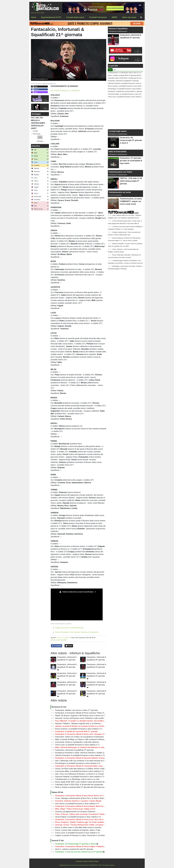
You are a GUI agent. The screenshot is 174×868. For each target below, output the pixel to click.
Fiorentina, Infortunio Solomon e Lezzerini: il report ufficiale (78, 801)
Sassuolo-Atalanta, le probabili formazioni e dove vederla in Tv (80, 777)
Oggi (110, 70)
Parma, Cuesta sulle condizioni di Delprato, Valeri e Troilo (78, 830)
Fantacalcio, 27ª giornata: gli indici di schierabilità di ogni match (131, 161)
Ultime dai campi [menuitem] (129, 17)
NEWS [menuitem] (114, 17)
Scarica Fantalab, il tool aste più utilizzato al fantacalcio (77, 632)
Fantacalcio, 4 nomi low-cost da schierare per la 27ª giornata (79, 852)
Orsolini (36, 131)
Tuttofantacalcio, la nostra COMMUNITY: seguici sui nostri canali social (131, 201)
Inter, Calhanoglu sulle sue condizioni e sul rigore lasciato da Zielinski (82, 761)
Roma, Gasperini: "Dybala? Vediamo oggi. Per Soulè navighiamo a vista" (84, 822)
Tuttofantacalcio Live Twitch (120, 172)
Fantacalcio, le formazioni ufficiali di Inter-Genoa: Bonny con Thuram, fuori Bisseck (88, 796)
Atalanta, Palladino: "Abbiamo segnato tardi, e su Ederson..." (79, 723)
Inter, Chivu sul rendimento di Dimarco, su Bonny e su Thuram (80, 774)
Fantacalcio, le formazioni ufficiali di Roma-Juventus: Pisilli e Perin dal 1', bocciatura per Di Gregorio (94, 713)
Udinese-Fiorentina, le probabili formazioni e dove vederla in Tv (80, 755)
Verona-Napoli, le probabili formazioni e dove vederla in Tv (78, 817)
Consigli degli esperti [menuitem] (75, 17)
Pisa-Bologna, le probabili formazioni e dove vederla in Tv (78, 763)
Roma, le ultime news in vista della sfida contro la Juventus (78, 827)
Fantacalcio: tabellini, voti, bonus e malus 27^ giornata (76, 710)
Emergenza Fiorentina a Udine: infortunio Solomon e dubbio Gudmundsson (85, 753)
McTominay (37, 134)
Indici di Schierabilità (117, 152)
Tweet (69, 646)
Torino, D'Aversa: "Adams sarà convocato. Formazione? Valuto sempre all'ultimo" (87, 814)
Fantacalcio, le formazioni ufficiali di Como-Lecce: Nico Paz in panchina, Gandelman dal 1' (91, 820)
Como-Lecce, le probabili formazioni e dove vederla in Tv (78, 833)
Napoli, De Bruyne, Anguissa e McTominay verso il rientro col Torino (82, 716)
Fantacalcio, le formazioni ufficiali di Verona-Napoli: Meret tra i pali (81, 806)
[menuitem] (141, 17)
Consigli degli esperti (118, 131)
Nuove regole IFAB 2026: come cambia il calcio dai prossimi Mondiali (82, 782)
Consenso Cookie (82, 861)
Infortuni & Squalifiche (63, 638)
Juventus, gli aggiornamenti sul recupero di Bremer (75, 812)
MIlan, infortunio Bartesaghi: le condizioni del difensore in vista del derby (84, 747)
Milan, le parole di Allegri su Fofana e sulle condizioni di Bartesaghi (81, 739)
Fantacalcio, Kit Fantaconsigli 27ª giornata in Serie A (76, 844)
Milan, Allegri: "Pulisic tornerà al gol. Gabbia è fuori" (75, 809)
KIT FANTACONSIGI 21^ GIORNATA (65, 91)
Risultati (40, 141)
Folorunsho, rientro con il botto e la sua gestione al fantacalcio (80, 737)
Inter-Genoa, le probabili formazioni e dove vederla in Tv (77, 804)
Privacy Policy (94, 861)
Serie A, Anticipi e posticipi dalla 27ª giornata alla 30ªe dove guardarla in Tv (85, 787)
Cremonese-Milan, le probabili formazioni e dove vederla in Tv (80, 771)
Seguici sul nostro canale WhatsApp (69, 628)
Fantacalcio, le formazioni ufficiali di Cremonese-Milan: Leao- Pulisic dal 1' (84, 766)
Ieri (115, 70)
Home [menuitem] (34, 17)
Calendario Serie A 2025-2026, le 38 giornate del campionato (79, 785)
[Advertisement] (126, 114)
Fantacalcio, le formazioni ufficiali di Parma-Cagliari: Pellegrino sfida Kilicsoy (85, 846)
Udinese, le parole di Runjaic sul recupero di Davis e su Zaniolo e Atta (83, 726)
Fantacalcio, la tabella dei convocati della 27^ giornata (76, 731)
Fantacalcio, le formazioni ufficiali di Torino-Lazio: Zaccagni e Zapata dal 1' (84, 734)
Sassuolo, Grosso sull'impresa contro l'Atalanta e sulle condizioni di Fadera (85, 718)
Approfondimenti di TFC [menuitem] (51, 17)
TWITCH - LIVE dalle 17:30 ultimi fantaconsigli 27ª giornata (131, 181)
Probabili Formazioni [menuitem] (98, 17)
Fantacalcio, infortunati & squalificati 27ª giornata (74, 750)
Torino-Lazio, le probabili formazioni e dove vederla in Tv (77, 745)
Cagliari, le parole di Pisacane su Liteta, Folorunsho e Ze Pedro (80, 835)
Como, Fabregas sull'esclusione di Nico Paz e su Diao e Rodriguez (81, 798)
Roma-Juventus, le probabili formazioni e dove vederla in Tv (79, 729)
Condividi (57, 646)
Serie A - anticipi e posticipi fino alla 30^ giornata (74, 849)
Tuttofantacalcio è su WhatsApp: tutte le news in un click (77, 779)
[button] (40, 137)
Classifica (36, 146)
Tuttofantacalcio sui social (120, 192)
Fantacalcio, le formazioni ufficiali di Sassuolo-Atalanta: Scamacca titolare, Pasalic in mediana (92, 758)
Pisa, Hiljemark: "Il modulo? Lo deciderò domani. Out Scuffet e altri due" (83, 721)
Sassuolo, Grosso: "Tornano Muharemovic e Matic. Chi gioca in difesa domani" (86, 825)
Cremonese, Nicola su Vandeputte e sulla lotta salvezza (77, 742)
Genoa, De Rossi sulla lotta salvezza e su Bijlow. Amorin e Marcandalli (83, 769)
